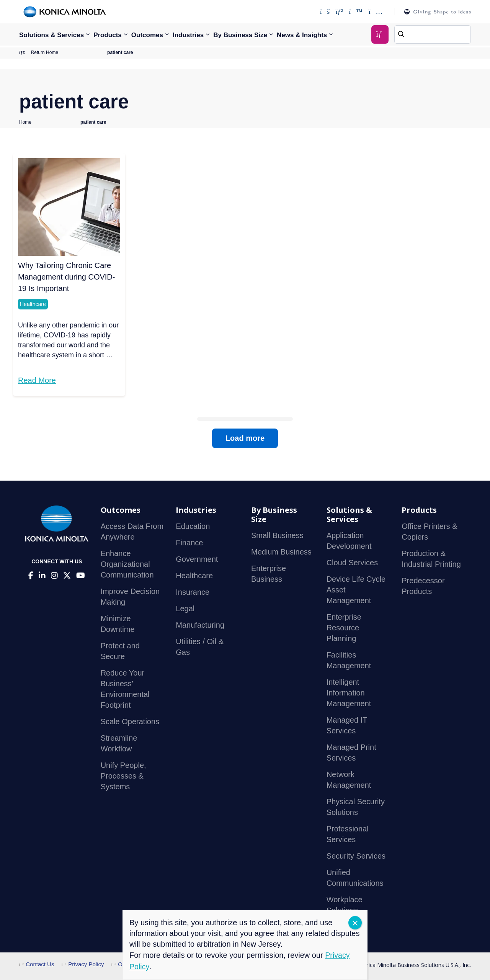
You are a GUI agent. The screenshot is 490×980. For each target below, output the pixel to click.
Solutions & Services (51, 35)
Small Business (277, 536)
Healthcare (33, 304)
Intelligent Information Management (349, 693)
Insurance (193, 592)
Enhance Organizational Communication (127, 564)
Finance (189, 543)
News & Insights (302, 35)
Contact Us (37, 964)
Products (108, 35)
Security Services (356, 856)
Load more (245, 438)
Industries (188, 35)
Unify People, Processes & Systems (123, 776)
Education (193, 527)
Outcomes (147, 35)
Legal (185, 609)
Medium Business (281, 552)
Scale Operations (130, 722)
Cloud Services (352, 563)
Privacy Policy (83, 964)
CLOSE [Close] (355, 923)
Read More (37, 381)
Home (25, 123)
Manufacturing (200, 625)
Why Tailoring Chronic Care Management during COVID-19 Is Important (66, 277)
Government (197, 560)
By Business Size (240, 35)
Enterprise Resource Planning (344, 628)
